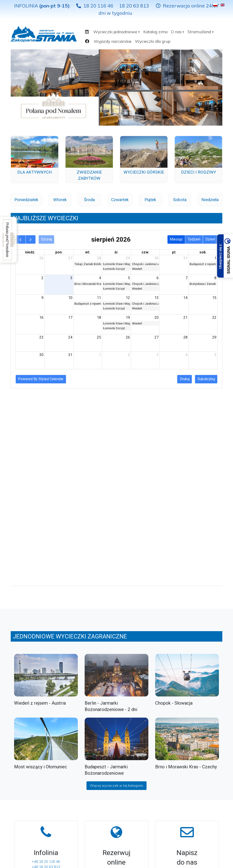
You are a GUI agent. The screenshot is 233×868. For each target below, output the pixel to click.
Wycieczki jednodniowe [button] (117, 32)
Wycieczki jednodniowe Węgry (29, 800)
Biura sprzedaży (78, 758)
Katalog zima (155, 32)
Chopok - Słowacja (174, 492)
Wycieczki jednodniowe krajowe (29, 761)
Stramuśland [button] (201, 32)
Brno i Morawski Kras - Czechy (186, 556)
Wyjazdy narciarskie (113, 41)
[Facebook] (127, 758)
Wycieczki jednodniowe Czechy (29, 787)
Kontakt (71, 766)
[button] (88, 31)
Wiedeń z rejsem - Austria (40, 492)
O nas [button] (178, 32)
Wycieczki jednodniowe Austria (29, 813)
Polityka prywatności (82, 782)
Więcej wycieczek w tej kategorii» (116, 575)
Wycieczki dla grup (153, 41)
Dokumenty (74, 774)
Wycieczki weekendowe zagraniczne (30, 826)
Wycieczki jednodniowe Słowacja (29, 774)
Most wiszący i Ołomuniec (41, 556)
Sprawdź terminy (116, 660)
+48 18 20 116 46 (46, 651)
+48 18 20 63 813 (46, 656)
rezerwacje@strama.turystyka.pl (187, 660)
